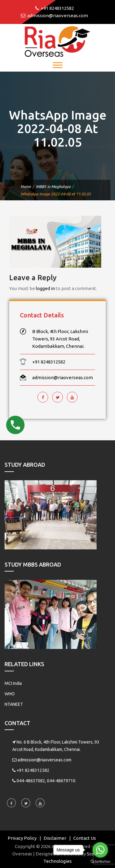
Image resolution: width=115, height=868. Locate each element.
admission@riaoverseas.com (44, 760)
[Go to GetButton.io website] (100, 862)
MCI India (13, 683)
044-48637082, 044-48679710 (46, 781)
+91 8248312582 (33, 770)
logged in (45, 288)
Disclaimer (55, 838)
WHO (10, 694)
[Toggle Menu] (58, 65)
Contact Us (85, 838)
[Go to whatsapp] (100, 850)
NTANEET (14, 704)
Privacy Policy (22, 838)
